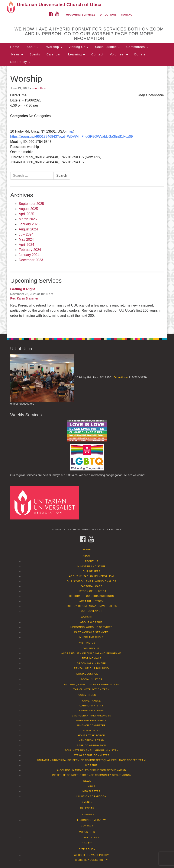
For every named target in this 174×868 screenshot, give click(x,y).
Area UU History (91, 601)
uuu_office (39, 88)
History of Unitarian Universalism (91, 606)
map (70, 131)
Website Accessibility (91, 860)
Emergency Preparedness (91, 716)
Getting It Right (23, 289)
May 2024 (26, 239)
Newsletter (91, 791)
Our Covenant (91, 611)
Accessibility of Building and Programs (91, 653)
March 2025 (28, 219)
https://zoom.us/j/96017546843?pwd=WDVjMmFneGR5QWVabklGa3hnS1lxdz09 (72, 137)
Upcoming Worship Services (91, 627)
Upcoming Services (81, 15)
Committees (137, 47)
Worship (54, 47)
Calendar (54, 54)
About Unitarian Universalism (91, 576)
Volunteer (119, 54)
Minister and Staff (91, 566)
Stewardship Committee (91, 755)
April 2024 (26, 245)
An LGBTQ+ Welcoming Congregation (91, 684)
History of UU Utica (91, 591)
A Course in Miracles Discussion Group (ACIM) (91, 770)
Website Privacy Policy (91, 855)
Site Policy (20, 62)
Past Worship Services (91, 632)
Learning (76, 54)
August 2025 (28, 209)
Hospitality (92, 731)
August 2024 (28, 229)
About (32, 47)
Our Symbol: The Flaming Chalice (92, 581)
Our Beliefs (92, 571)
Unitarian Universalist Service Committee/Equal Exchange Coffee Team (92, 760)
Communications (92, 710)
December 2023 (31, 260)
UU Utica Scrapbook (92, 796)
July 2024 (26, 234)
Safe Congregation (91, 745)
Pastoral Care (92, 586)
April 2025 (26, 214)
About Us (91, 561)
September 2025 (31, 204)
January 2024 (29, 255)
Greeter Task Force (91, 720)
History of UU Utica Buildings (91, 596)
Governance (91, 701)
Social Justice (107, 47)
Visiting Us (79, 47)
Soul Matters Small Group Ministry (91, 750)
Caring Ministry (91, 706)
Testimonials (91, 658)
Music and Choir (91, 637)
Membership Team (92, 740)
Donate (140, 54)
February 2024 (30, 250)
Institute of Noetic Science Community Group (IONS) (91, 775)
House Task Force (91, 735)
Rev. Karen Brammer (24, 298)
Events (35, 54)
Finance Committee (92, 725)
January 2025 (29, 224)
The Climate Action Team (92, 689)
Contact (128, 15)
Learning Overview (91, 820)
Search (62, 176)
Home (15, 47)
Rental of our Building (91, 668)
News (17, 54)
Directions (108, 15)
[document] (87, 200)
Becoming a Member (91, 663)
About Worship (91, 622)
